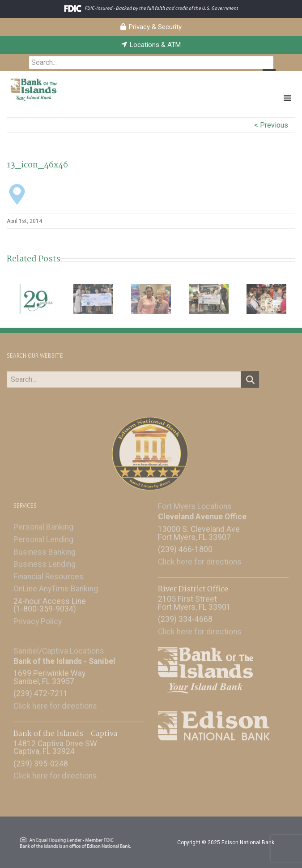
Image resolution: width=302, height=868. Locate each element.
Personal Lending (43, 536)
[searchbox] (151, 62)
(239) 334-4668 (185, 616)
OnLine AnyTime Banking (56, 586)
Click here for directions (200, 558)
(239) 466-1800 (185, 546)
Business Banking (45, 548)
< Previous (271, 125)
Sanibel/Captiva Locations (59, 647)
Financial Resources (49, 573)
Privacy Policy (38, 618)
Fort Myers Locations (195, 503)
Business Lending (45, 561)
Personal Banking (43, 524)
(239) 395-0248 (41, 760)
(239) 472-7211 (41, 690)
